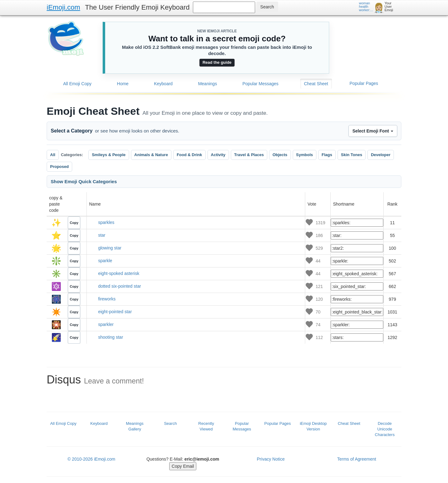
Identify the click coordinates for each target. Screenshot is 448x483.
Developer (381, 155)
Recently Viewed (206, 426)
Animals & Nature (151, 155)
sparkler (106, 324)
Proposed (59, 167)
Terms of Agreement (357, 459)
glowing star (110, 248)
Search (170, 423)
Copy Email (183, 466)
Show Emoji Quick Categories (84, 181)
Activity (218, 155)
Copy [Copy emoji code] (74, 223)
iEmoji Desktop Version (313, 426)
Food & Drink (189, 155)
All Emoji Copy (77, 84)
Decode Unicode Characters (385, 429)
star (102, 235)
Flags (327, 155)
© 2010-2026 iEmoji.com (91, 459)
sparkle (105, 261)
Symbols (305, 155)
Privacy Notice (271, 459)
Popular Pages (364, 83)
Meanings (208, 84)
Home (123, 84)
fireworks (107, 299)
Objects (280, 155)
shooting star (110, 337)
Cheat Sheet (316, 84)
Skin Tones (352, 155)
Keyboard (163, 84)
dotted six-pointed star (119, 286)
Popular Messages (260, 84)
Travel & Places (249, 155)
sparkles (106, 222)
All (53, 155)
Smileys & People (109, 155)
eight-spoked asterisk (119, 273)
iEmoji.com (63, 7)
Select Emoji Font (373, 131)
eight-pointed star (115, 312)
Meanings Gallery (135, 426)
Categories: (72, 155)
